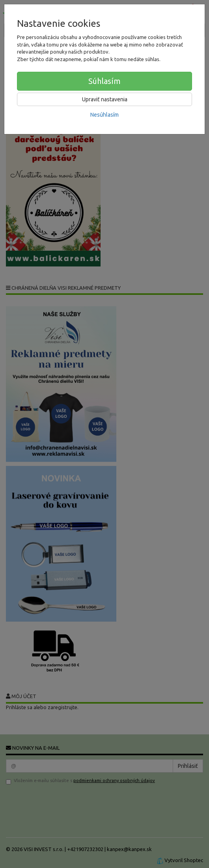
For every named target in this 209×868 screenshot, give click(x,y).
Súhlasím (104, 81)
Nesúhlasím (104, 115)
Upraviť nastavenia (105, 99)
